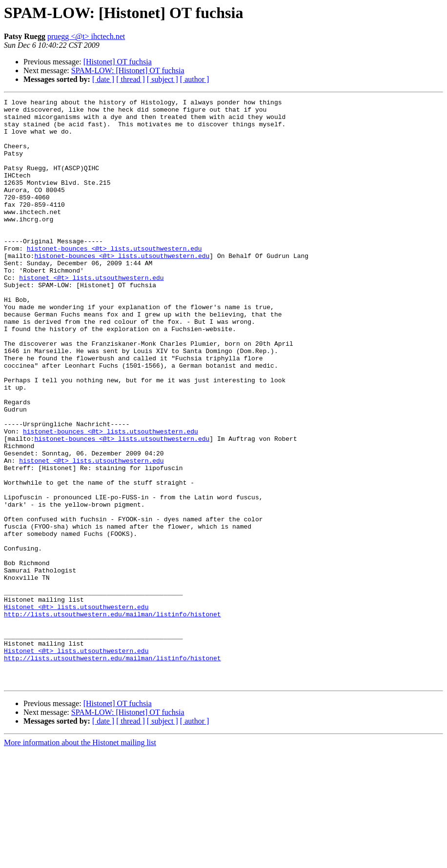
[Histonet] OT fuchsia (118, 62)
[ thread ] (131, 79)
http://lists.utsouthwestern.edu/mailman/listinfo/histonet (112, 718)
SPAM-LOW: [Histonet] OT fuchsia (128, 70)
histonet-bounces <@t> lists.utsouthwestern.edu (114, 279)
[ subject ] (163, 79)
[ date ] (103, 79)
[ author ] (195, 79)
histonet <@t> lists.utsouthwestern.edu (91, 314)
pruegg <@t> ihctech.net (86, 36)
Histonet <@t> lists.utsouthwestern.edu (76, 709)
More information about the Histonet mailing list (80, 859)
